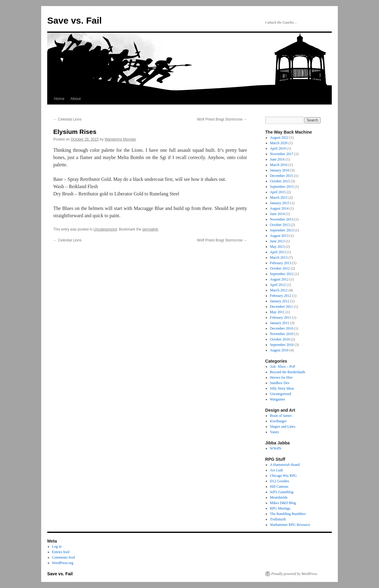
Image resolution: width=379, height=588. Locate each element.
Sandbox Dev (280, 383)
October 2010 (280, 339)
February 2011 (281, 317)
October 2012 (280, 268)
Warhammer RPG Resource (290, 525)
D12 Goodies (280, 481)
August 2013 (279, 236)
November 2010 (282, 334)
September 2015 (282, 187)
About (76, 99)
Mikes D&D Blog (283, 503)
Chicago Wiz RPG (283, 476)
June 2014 (277, 214)
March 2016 (279, 165)
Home (59, 99)
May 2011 (277, 312)
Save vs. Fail (74, 20)
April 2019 (278, 148)
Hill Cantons (279, 487)
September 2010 (282, 345)
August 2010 (279, 350)
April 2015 (278, 192)
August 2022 (279, 138)
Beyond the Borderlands (288, 372)
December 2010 (282, 328)
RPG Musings (280, 508)
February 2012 (281, 296)
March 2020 (279, 143)
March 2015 (279, 198)
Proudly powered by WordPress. (295, 574)
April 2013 (278, 252)
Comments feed (64, 557)
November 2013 (282, 219)
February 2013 (281, 263)
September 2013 (282, 230)
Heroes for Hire (281, 377)
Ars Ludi (277, 470)
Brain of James (281, 416)
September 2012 (282, 274)
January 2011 (280, 323)
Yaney (275, 432)
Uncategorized (105, 229)
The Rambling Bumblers (288, 514)
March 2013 (279, 257)
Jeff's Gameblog (282, 492)
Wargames (278, 399)
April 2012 (278, 285)
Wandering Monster (120, 139)
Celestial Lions (67, 119)
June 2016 (277, 159)
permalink (150, 229)
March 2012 (279, 290)
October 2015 (280, 181)
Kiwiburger (278, 421)
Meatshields (279, 497)
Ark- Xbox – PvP (283, 367)
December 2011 (282, 307)
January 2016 (280, 170)
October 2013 (280, 225)
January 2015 (280, 203)
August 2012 (279, 279)
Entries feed (61, 552)
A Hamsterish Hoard (285, 465)
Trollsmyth (278, 519)
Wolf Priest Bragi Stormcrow (222, 119)
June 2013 (277, 241)
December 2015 (282, 176)
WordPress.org (63, 563)
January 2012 (280, 301)
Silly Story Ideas (282, 388)
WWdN (276, 448)
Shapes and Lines (283, 427)
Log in (57, 546)
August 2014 (279, 208)
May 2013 (277, 247)
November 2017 (282, 154)
